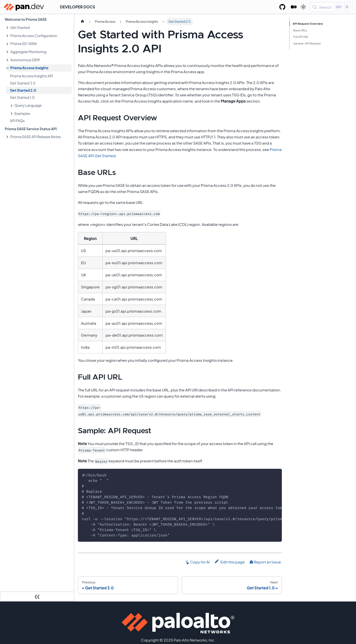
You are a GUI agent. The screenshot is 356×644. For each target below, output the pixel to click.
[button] (40, 28)
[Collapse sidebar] (37, 597)
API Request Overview (308, 24)
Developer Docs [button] (78, 7)
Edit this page (230, 561)
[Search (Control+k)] (331, 7)
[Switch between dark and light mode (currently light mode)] (303, 7)
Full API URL (301, 37)
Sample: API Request (307, 43)
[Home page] (82, 21)
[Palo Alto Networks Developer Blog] (294, 7)
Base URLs (300, 30)
